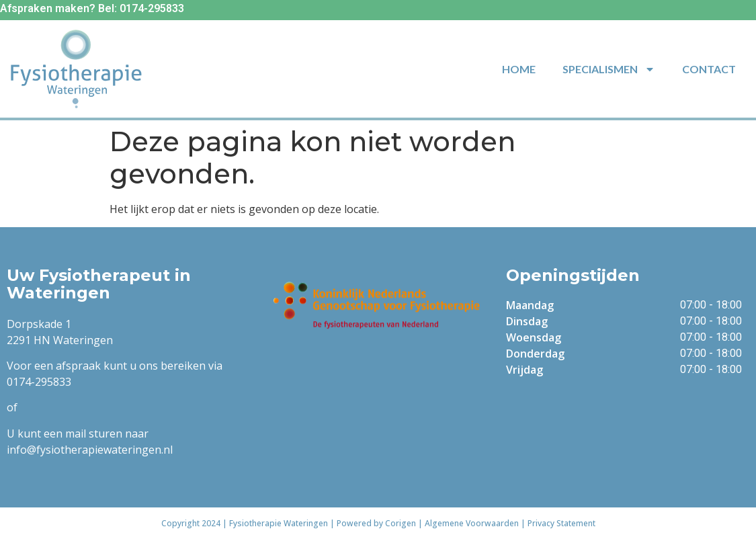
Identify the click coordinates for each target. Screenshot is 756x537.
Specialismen (609, 69)
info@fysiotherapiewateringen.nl (90, 450)
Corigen (401, 523)
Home (519, 69)
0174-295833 (39, 382)
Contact (709, 69)
